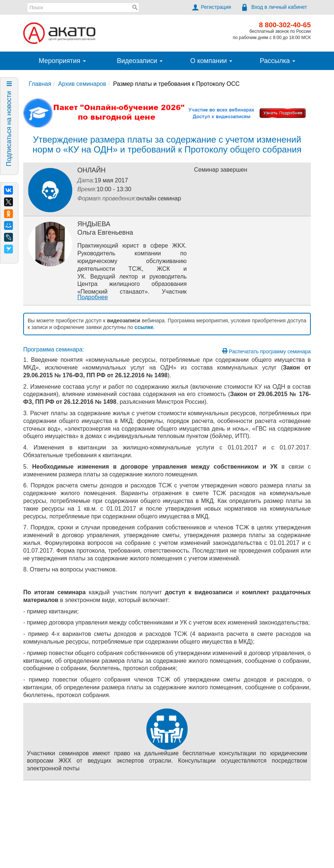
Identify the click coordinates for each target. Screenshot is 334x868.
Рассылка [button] (278, 61)
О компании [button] (211, 61)
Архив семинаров (82, 84)
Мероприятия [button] (62, 61)
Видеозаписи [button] (140, 61)
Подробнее (93, 297)
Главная (40, 84)
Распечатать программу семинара (267, 351)
